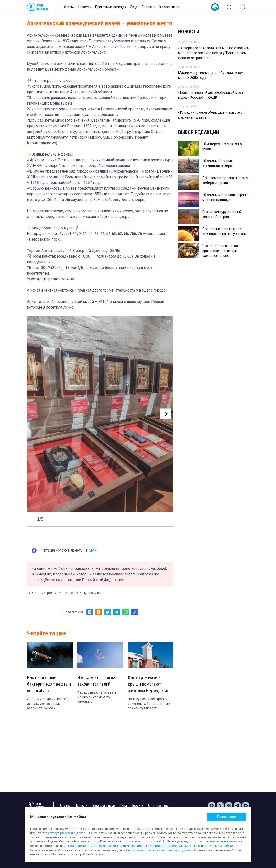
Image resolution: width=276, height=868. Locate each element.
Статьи (69, 7)
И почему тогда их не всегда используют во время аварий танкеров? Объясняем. (49, 704)
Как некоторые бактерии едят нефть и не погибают (49, 684)
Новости (85, 7)
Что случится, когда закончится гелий (96, 681)
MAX (93, 550)
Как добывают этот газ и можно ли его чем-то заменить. (97, 697)
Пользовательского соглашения (92, 846)
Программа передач (111, 7)
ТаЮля (32, 593)
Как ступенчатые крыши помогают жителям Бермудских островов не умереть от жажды (149, 684)
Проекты (148, 7)
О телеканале (169, 7)
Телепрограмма (103, 806)
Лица (134, 7)
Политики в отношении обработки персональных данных (159, 846)
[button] (166, 414)
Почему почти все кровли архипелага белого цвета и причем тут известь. (149, 704)
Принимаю (227, 817)
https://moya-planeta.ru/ (58, 833)
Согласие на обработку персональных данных (160, 850)
